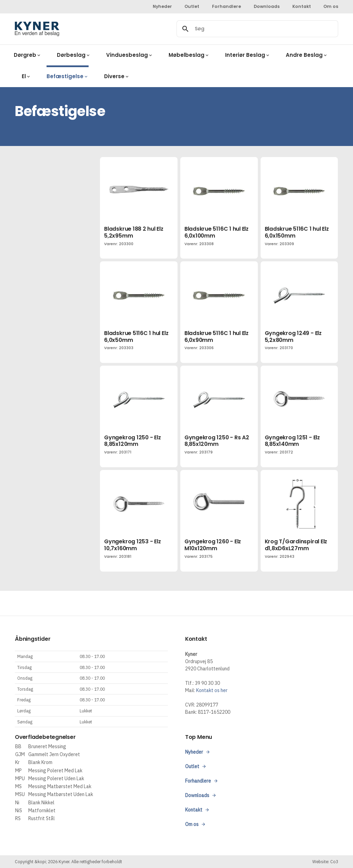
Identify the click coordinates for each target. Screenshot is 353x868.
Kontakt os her (212, 690)
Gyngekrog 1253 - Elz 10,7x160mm (132, 545)
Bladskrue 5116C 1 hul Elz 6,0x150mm (297, 232)
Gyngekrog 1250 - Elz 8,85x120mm (132, 441)
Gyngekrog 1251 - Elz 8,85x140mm (292, 441)
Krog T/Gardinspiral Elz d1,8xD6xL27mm (296, 545)
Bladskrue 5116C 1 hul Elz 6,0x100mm (216, 232)
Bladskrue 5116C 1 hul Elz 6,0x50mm (136, 337)
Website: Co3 (325, 861)
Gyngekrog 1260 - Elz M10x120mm (213, 545)
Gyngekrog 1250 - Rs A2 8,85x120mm (217, 441)
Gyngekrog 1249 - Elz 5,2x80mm (293, 337)
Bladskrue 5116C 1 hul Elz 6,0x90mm (216, 337)
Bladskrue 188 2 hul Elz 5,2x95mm (134, 232)
